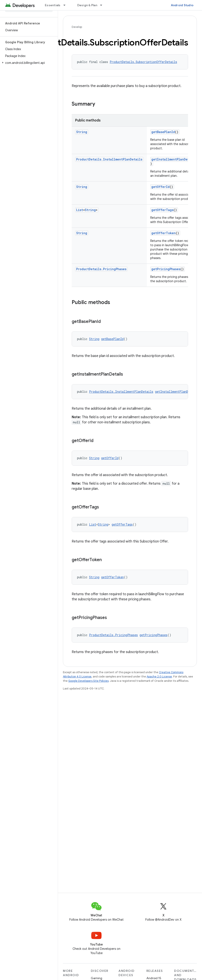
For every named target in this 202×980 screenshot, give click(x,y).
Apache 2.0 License (159, 677)
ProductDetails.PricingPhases (101, 269)
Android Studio (182, 5)
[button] (28, 63)
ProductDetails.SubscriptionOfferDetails (143, 62)
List (80, 210)
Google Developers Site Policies (88, 681)
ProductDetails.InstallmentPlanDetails (109, 159)
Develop (77, 27)
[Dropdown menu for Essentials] (66, 5)
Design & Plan (87, 5)
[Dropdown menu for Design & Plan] (103, 5)
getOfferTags (162, 210)
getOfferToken (163, 233)
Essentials (53, 5)
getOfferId (160, 187)
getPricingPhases (166, 269)
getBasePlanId (163, 132)
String (82, 132)
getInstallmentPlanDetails (174, 159)
